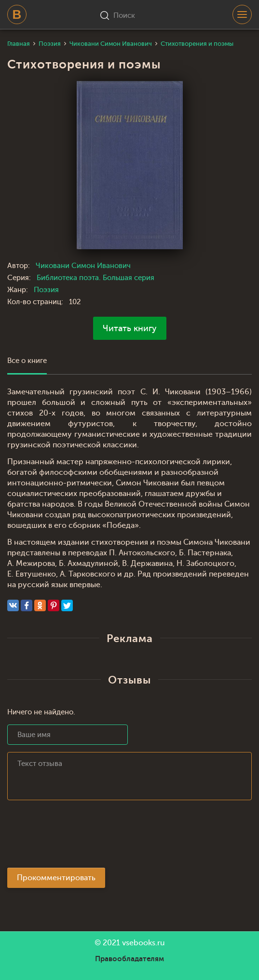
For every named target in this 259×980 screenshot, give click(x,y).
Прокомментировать (56, 878)
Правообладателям (129, 959)
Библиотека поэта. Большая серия (95, 278)
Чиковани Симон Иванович (83, 266)
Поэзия (46, 290)
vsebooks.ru (143, 943)
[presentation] (81, 837)
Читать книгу (130, 328)
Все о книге (27, 361)
